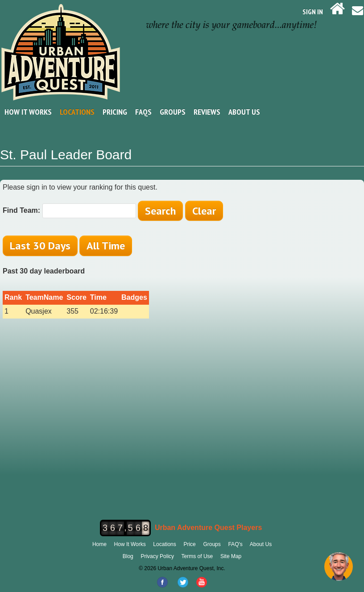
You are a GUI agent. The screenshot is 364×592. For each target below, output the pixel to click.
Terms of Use (197, 556)
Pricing (115, 112)
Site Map (231, 556)
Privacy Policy (157, 556)
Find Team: (21, 210)
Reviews (207, 112)
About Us (244, 112)
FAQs (143, 112)
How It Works (28, 112)
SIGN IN (313, 12)
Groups (173, 112)
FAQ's (235, 544)
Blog (128, 556)
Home (99, 544)
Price (189, 544)
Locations (77, 112)
